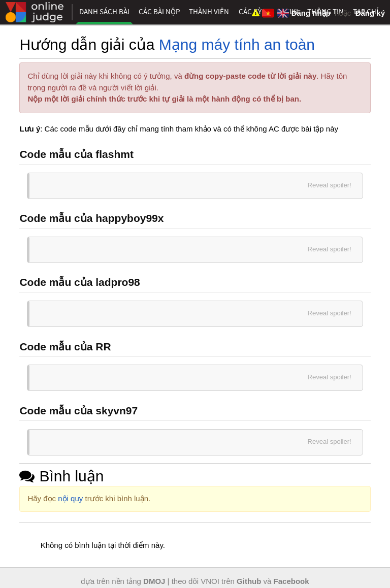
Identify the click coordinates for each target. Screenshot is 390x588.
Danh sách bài (104, 11)
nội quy (70, 498)
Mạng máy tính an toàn (237, 44)
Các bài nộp (159, 11)
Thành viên (209, 11)
